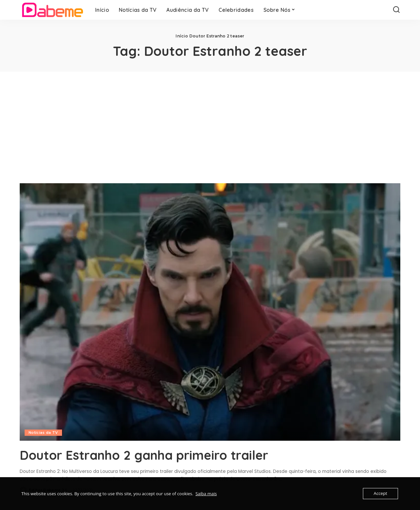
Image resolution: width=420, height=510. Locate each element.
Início (182, 36)
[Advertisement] (210, 121)
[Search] (396, 10)
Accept (380, 494)
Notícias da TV (43, 432)
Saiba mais (206, 494)
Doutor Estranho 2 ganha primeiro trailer (152, 455)
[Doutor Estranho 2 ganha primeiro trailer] (210, 312)
